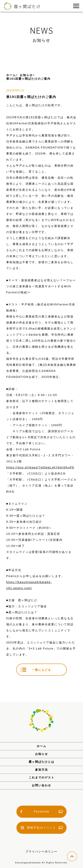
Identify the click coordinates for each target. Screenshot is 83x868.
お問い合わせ (41, 785)
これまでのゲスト (41, 777)
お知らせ (41, 754)
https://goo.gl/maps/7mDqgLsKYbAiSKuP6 (40, 467)
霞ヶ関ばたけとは (41, 762)
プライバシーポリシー (41, 852)
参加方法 (41, 770)
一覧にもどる (41, 670)
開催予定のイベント (41, 828)
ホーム (41, 746)
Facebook (41, 811)
